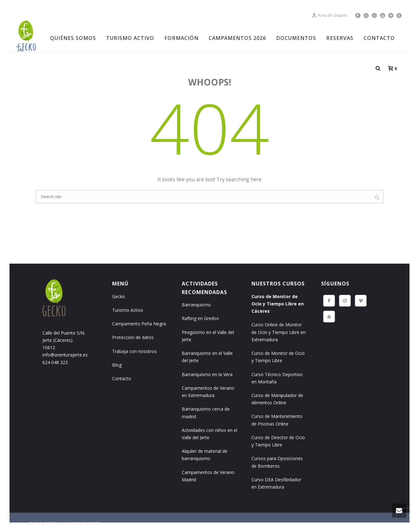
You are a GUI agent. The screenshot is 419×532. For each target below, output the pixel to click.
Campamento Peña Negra (139, 324)
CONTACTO (379, 38)
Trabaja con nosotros (134, 351)
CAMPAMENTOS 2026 (237, 38)
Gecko (119, 296)
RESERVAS (340, 38)
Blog (117, 365)
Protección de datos (133, 337)
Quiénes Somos (73, 38)
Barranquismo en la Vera (207, 374)
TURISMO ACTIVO (130, 38)
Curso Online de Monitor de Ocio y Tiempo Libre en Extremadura (279, 332)
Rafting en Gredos (200, 318)
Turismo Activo (128, 310)
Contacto (122, 378)
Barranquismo (196, 305)
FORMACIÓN (181, 38)
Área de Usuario (330, 15)
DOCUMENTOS (296, 38)
